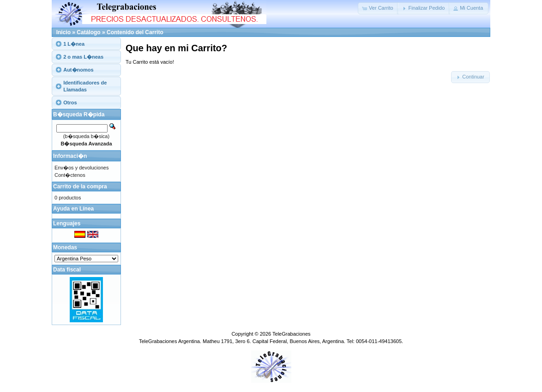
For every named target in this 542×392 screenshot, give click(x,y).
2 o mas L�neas (83, 57)
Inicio (63, 32)
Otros (70, 103)
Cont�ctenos (70, 175)
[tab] (86, 44)
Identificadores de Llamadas (85, 86)
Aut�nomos (78, 70)
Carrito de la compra (80, 187)
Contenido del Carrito (135, 32)
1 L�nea (74, 44)
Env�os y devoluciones (81, 168)
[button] (378, 8)
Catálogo (88, 32)
